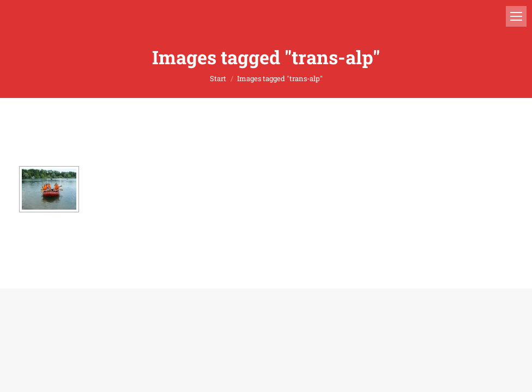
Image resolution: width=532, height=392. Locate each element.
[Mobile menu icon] (516, 16)
